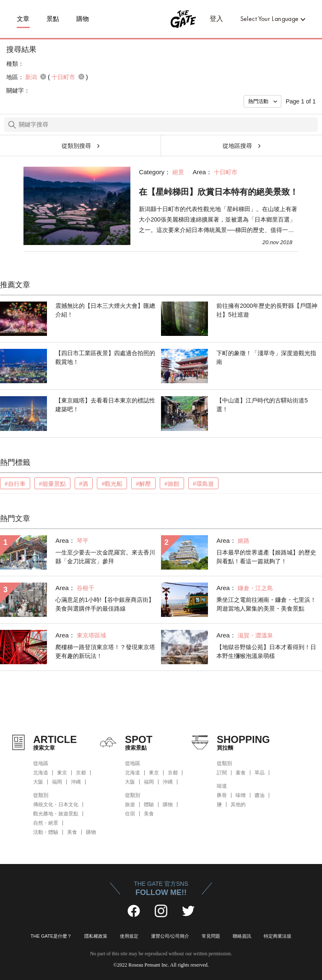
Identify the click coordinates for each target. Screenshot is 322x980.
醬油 (260, 795)
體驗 (149, 805)
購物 (83, 19)
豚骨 (222, 795)
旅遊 (130, 805)
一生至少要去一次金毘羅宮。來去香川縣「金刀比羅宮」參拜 (105, 557)
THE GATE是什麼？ (51, 936)
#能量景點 (52, 484)
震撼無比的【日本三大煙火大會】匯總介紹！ (105, 310)
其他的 (238, 805)
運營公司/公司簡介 (170, 936)
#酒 (84, 484)
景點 (53, 19)
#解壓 (143, 484)
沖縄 (76, 782)
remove (43, 77)
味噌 (241, 795)
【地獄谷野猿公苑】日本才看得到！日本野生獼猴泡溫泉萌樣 (266, 651)
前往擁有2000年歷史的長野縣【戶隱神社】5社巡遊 (267, 310)
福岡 (57, 782)
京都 (81, 773)
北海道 (41, 773)
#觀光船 (112, 484)
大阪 (38, 782)
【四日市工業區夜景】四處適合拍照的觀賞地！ (105, 357)
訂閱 (222, 773)
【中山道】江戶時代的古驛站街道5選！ (262, 405)
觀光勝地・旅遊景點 (56, 814)
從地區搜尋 (237, 146)
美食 (72, 832)
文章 (23, 19)
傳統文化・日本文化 (56, 805)
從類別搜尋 (76, 146)
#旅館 (172, 484)
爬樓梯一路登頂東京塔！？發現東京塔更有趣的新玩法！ (105, 651)
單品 (260, 773)
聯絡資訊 (242, 936)
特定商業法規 (278, 936)
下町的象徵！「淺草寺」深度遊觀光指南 (266, 357)
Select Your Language (270, 19)
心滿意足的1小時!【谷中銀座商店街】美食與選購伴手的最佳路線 (105, 604)
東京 (62, 773)
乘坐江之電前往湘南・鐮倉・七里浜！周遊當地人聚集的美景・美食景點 (266, 604)
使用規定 (129, 936)
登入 (217, 19)
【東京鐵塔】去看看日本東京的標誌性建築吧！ (105, 405)
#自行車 (15, 484)
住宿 (130, 814)
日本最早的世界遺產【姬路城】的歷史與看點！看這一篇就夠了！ (266, 557)
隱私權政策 (96, 936)
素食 (241, 773)
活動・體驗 (46, 832)
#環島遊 (203, 484)
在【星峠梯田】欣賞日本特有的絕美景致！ (218, 192)
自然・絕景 (46, 823)
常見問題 (211, 936)
